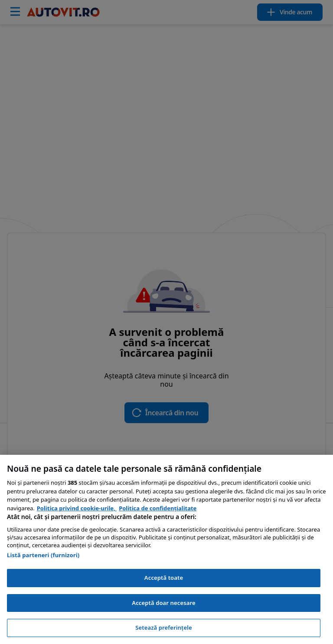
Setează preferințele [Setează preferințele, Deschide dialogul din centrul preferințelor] (163, 628)
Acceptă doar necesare (163, 603)
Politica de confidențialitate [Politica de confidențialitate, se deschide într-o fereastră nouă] (158, 508)
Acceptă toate (164, 578)
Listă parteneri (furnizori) (43, 555)
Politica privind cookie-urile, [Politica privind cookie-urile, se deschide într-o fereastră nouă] (77, 508)
